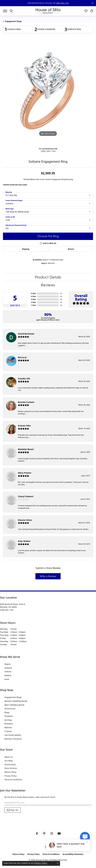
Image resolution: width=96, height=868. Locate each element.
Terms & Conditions (13, 780)
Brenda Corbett (26, 402)
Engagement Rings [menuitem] (13, 697)
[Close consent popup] (58, 863)
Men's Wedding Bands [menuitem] (14, 705)
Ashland (8, 668)
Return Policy (10, 772)
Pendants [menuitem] (9, 716)
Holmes (8, 672)
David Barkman (26, 334)
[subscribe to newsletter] (13, 810)
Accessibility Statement (73, 854)
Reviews (48, 285)
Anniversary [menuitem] (10, 709)
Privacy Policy (11, 776)
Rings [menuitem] (7, 712)
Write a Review (48, 576)
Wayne (7, 664)
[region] (48, 93)
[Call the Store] (7, 610)
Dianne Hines (25, 520)
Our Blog (9, 761)
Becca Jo (22, 357)
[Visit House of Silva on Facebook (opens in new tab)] (37, 833)
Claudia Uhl (24, 379)
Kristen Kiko (24, 426)
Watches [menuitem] (8, 727)
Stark (7, 679)
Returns (71, 249)
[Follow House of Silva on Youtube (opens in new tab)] (59, 833)
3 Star (33, 299)
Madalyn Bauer (26, 449)
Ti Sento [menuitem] (8, 731)
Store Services (11, 768)
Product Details (48, 277)
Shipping (26, 249)
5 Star (33, 293)
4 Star (33, 296)
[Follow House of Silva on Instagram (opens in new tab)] (52, 833)
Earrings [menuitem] (8, 720)
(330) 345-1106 (62, 3)
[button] (11, 11)
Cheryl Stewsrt (26, 496)
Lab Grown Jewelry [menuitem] (13, 735)
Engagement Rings (13, 21)
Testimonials (10, 764)
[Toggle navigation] (7, 11)
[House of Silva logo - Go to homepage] (48, 11)
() (61, 293)
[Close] (92, 3)
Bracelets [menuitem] (9, 724)
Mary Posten (25, 473)
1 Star (33, 305)
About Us (9, 757)
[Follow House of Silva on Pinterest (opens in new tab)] (44, 833)
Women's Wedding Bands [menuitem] (16, 701)
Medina (8, 675)
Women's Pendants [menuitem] (13, 739)
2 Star (33, 302)
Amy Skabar (24, 541)
